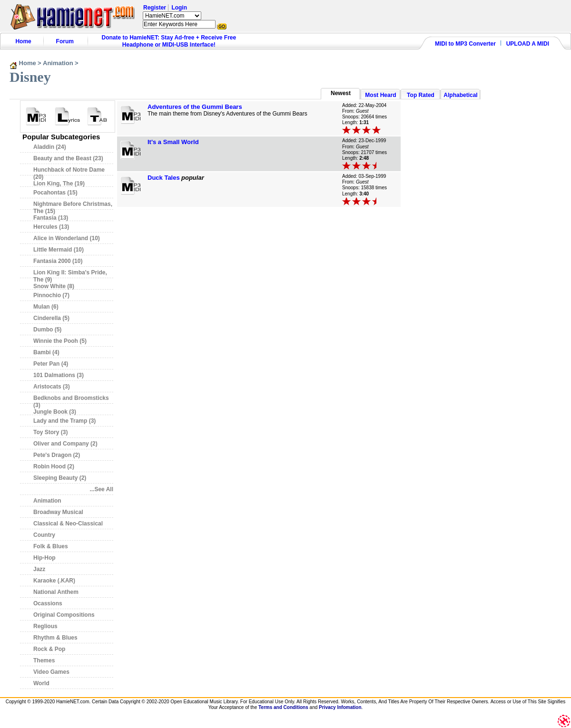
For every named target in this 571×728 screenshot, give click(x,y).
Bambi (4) (46, 352)
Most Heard (380, 95)
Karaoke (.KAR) (54, 581)
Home (23, 41)
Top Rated (421, 95)
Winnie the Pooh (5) (60, 341)
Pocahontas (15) (55, 193)
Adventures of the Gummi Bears (195, 107)
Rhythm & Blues (55, 638)
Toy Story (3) (50, 432)
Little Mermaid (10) (59, 250)
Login (179, 8)
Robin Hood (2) (54, 466)
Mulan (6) (46, 307)
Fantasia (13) (51, 218)
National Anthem (56, 592)
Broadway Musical (58, 512)
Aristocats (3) (52, 387)
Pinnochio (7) (51, 295)
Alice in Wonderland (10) (67, 238)
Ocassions (48, 603)
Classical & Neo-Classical (68, 524)
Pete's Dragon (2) (57, 455)
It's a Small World (173, 142)
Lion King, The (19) (59, 184)
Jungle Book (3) (55, 412)
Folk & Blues (51, 546)
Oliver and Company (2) (65, 444)
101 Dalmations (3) (59, 375)
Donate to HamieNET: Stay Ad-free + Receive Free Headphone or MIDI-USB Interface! (169, 41)
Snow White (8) (54, 286)
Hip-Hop (44, 558)
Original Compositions (64, 615)
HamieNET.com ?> (172, 16)
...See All (101, 489)
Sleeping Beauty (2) (60, 478)
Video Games (51, 672)
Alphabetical (460, 95)
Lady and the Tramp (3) (64, 421)
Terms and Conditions (283, 707)
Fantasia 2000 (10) (58, 261)
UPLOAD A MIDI (528, 44)
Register (155, 8)
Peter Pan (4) (51, 364)
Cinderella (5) (51, 318)
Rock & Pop (49, 649)
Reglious (45, 626)
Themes (44, 660)
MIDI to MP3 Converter (465, 44)
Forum (65, 41)
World (41, 683)
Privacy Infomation (340, 707)
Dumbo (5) (47, 330)
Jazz (39, 569)
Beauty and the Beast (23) (68, 158)
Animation (58, 63)
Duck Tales (164, 178)
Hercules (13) (51, 227)
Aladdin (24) (50, 147)
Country (44, 535)
